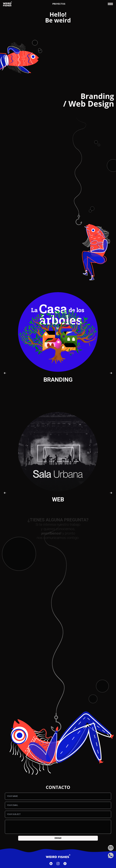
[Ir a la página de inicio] (7, 4)
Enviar (58, 838)
